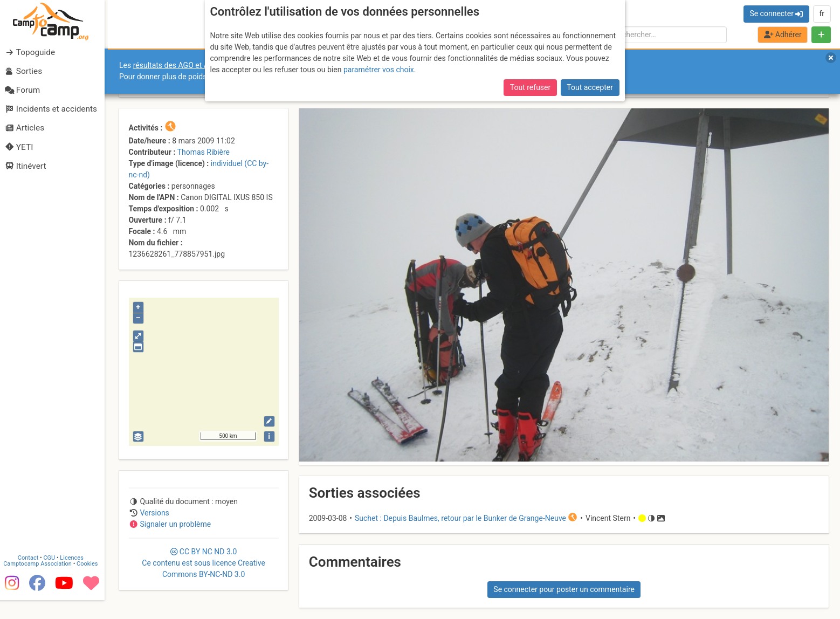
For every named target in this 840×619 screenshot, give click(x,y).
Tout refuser (530, 86)
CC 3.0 (204, 563)
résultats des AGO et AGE (176, 65)
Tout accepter (590, 86)
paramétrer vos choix (379, 68)
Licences (75, 570)
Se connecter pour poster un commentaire (564, 589)
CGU (53, 570)
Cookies (90, 576)
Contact (31, 570)
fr (822, 13)
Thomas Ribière (204, 152)
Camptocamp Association (41, 576)
